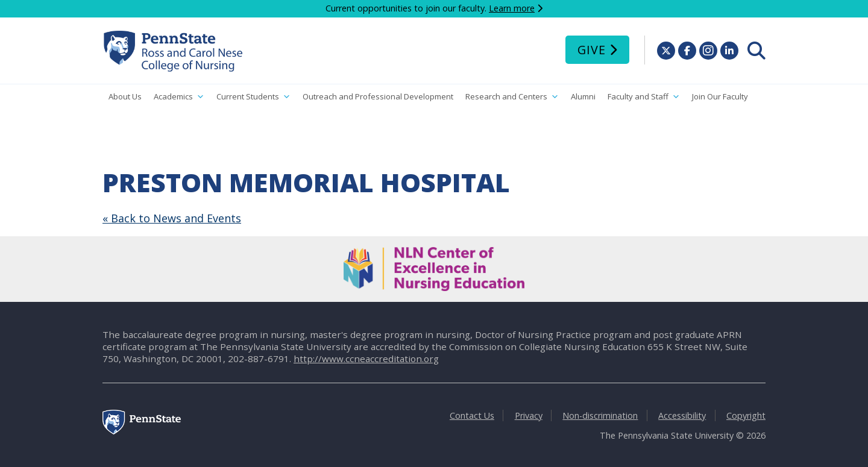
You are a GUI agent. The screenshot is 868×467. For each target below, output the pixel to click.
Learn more (512, 8)
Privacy (529, 415)
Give (592, 50)
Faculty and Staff (644, 97)
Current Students (253, 97)
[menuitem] (756, 51)
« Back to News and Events (172, 218)
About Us (125, 96)
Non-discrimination (600, 415)
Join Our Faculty (720, 96)
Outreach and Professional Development (378, 96)
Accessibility (682, 415)
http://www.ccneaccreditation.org (366, 359)
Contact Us (472, 415)
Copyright (746, 415)
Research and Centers (512, 97)
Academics (179, 97)
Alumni (583, 96)
